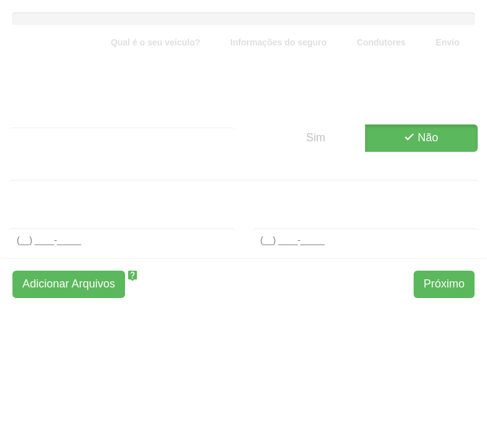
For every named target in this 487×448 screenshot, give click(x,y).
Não (422, 138)
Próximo (444, 284)
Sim (309, 138)
